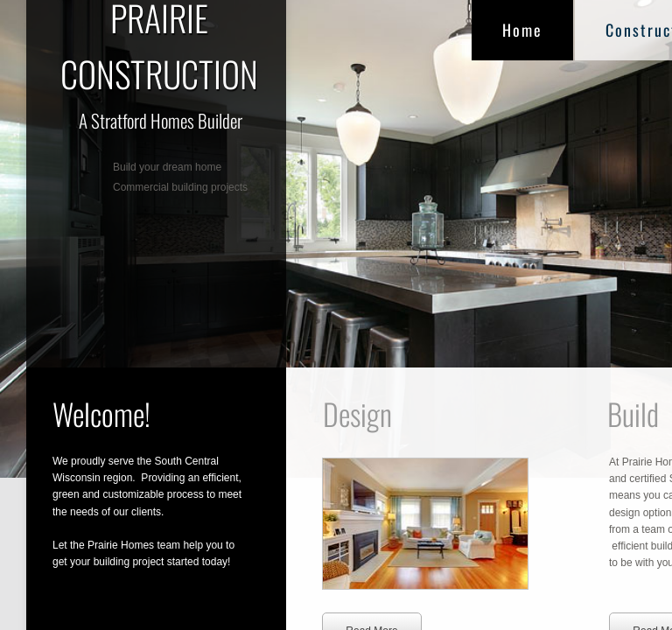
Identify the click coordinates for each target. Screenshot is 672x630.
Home (522, 30)
